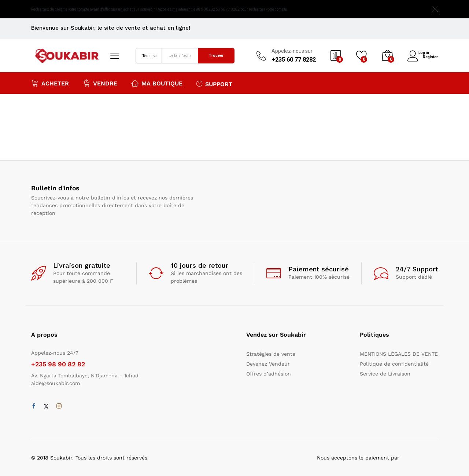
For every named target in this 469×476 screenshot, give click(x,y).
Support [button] (214, 84)
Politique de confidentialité (394, 364)
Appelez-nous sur (292, 51)
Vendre (100, 83)
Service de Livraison (385, 374)
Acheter (50, 83)
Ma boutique (157, 83)
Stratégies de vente (271, 354)
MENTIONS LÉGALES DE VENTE (399, 354)
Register (430, 57)
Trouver (216, 56)
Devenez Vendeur (268, 364)
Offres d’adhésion (269, 374)
